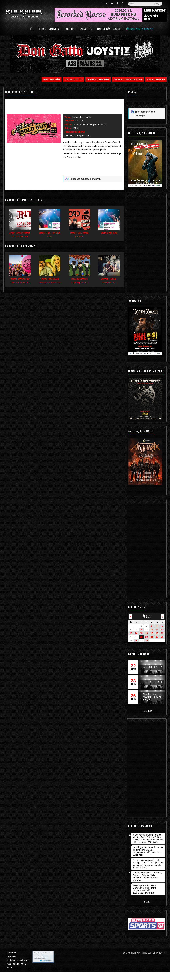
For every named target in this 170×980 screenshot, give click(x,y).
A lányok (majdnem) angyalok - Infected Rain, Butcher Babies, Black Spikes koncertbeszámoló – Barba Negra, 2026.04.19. (148, 838)
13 (131, 633)
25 (157, 637)
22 (141, 637)
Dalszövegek (87, 29)
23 (147, 637)
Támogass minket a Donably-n (140, 29)
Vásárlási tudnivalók (16, 964)
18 (157, 633)
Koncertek (70, 29)
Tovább (147, 902)
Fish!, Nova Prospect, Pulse (78, 136)
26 (162, 637)
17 (152, 633)
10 (152, 629)
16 (147, 633)
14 (136, 633)
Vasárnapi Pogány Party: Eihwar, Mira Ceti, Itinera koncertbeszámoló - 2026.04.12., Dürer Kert (144, 889)
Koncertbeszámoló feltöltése (128, 79)
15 (141, 633)
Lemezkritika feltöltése (98, 79)
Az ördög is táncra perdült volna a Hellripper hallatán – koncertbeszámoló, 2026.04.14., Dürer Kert (148, 851)
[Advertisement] (89, 168)
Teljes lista (147, 711)
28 (136, 641)
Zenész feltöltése (52, 79)
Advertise (118, 29)
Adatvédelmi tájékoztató (18, 960)
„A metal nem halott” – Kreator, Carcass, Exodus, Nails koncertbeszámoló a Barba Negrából (147, 876)
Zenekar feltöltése (73, 79)
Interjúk (42, 29)
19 (162, 633)
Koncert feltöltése (156, 79)
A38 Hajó (79, 121)
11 (157, 629)
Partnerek (11, 953)
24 (152, 637)
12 (162, 629)
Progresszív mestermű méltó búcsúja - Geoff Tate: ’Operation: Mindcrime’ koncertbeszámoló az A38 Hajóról (148, 864)
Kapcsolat (11, 956)
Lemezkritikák (104, 29)
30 (147, 641)
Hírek (32, 29)
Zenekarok (55, 29)
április (147, 616)
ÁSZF (9, 967)
